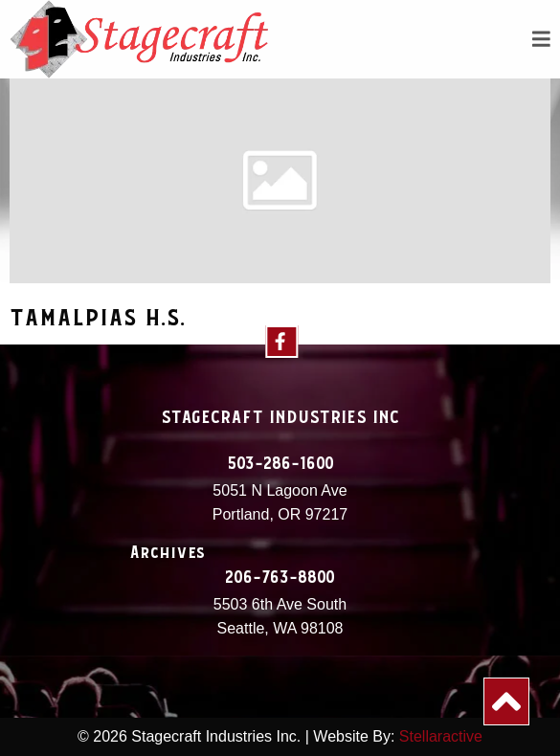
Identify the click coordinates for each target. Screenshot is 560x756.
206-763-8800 (280, 578)
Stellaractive (441, 736)
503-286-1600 (280, 464)
